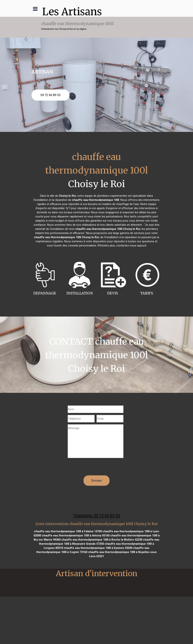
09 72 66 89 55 (51, 95)
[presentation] (96, 468)
